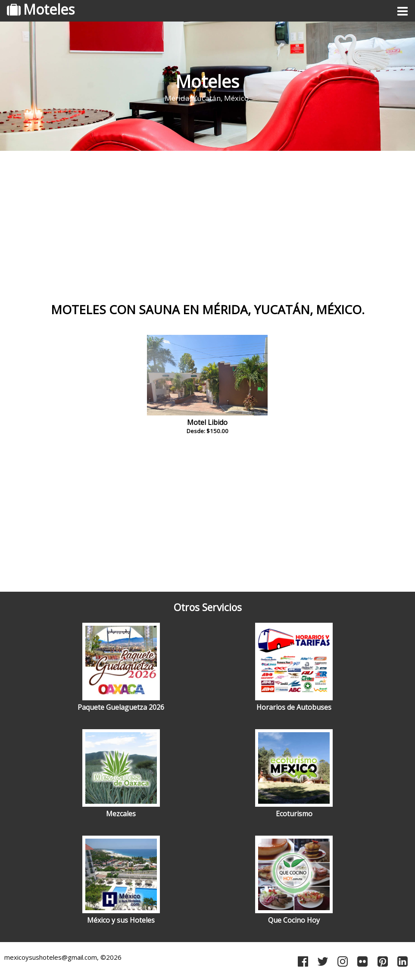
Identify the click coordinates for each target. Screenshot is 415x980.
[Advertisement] (207, 222)
